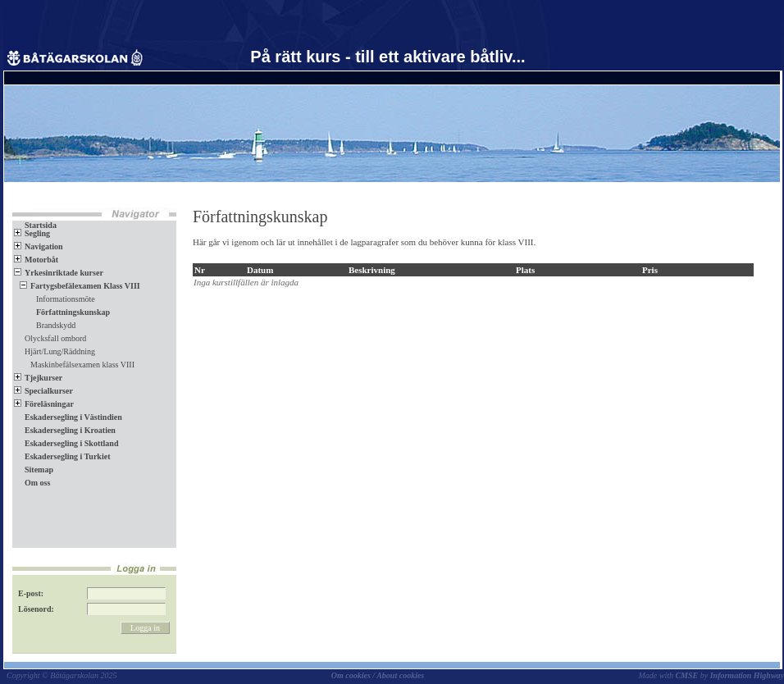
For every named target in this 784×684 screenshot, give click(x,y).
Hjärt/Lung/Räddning (60, 351)
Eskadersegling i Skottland (66, 443)
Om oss (32, 483)
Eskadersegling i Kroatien (65, 430)
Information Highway (747, 675)
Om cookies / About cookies (378, 675)
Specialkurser (43, 391)
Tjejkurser (38, 378)
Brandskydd (50, 325)
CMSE (686, 675)
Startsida (35, 225)
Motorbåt (36, 260)
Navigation (39, 246)
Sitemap (34, 470)
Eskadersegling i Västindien (68, 417)
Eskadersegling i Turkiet (62, 456)
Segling (32, 233)
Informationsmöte (60, 299)
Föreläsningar (44, 404)
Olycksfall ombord (55, 338)
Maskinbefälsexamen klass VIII (77, 365)
